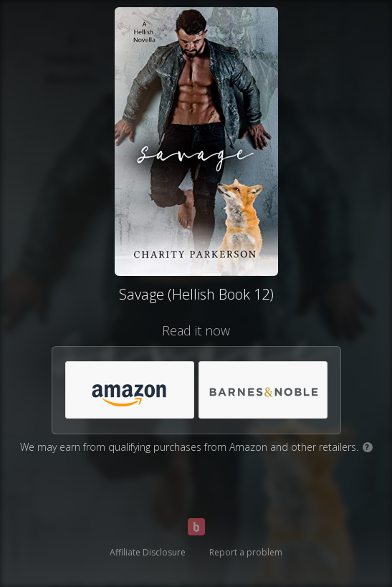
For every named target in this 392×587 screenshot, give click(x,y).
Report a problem (246, 552)
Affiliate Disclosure (148, 552)
